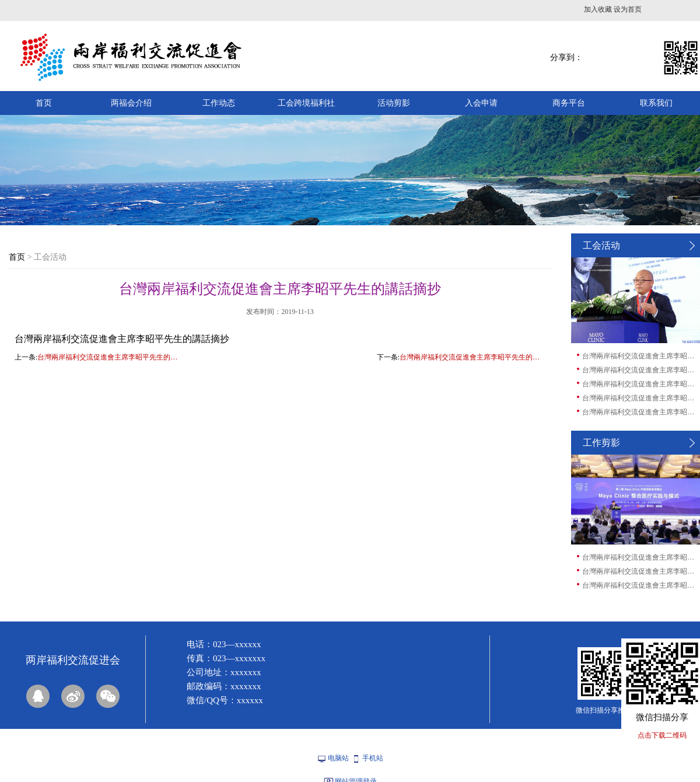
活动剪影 (394, 103)
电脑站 (338, 758)
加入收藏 (598, 9)
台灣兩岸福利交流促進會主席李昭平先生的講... (640, 356)
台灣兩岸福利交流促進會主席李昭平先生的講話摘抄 (110, 357)
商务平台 (569, 103)
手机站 (373, 758)
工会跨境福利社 (306, 103)
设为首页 (628, 9)
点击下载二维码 (662, 735)
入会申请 (481, 103)
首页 (44, 103)
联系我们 (656, 103)
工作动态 (219, 103)
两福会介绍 (131, 103)
